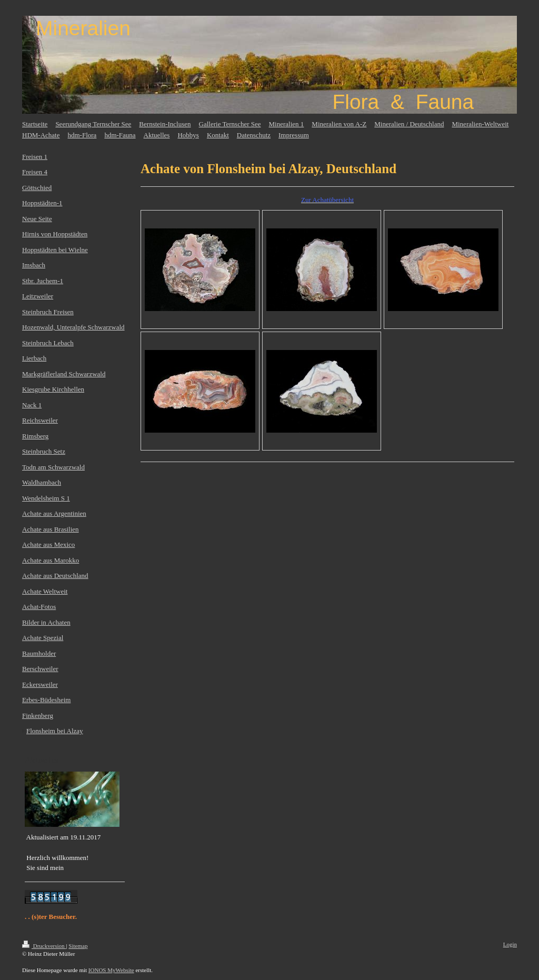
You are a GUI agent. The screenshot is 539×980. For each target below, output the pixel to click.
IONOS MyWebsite (111, 970)
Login (510, 944)
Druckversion (44, 946)
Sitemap (78, 946)
